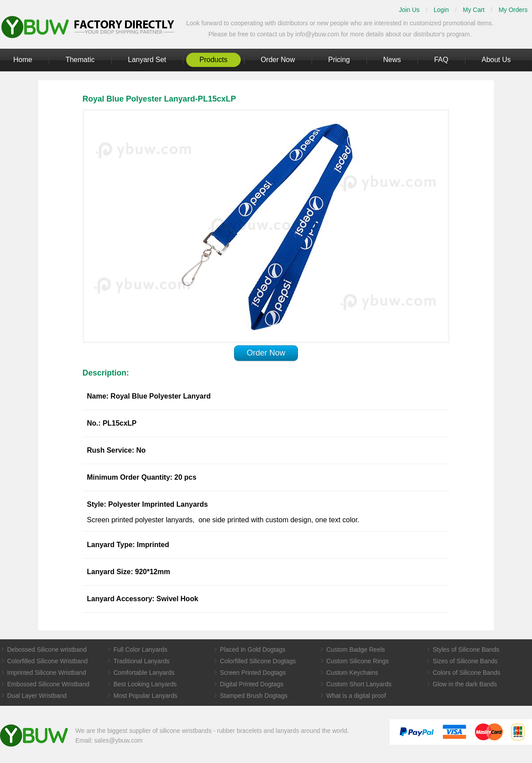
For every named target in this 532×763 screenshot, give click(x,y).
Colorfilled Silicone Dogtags (258, 661)
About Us (496, 60)
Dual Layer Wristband (37, 696)
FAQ (441, 60)
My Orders (513, 10)
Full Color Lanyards (140, 650)
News (392, 60)
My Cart (474, 10)
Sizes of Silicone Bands (465, 661)
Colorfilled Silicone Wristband (47, 661)
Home (23, 60)
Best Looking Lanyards (145, 684)
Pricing (339, 60)
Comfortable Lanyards (144, 673)
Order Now (278, 60)
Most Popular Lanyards (145, 696)
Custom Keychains (352, 673)
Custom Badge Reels (356, 650)
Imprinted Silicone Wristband (47, 673)
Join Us (409, 10)
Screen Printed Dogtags (253, 673)
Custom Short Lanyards (359, 684)
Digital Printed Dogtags (252, 684)
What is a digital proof (356, 696)
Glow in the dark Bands (465, 684)
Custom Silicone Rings (358, 661)
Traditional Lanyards (141, 661)
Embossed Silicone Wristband (48, 684)
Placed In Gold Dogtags (253, 650)
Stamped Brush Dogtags (254, 696)
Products (213, 60)
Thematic (80, 60)
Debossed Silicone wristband (47, 650)
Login (441, 10)
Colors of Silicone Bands (467, 673)
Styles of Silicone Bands (466, 650)
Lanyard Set (147, 60)
